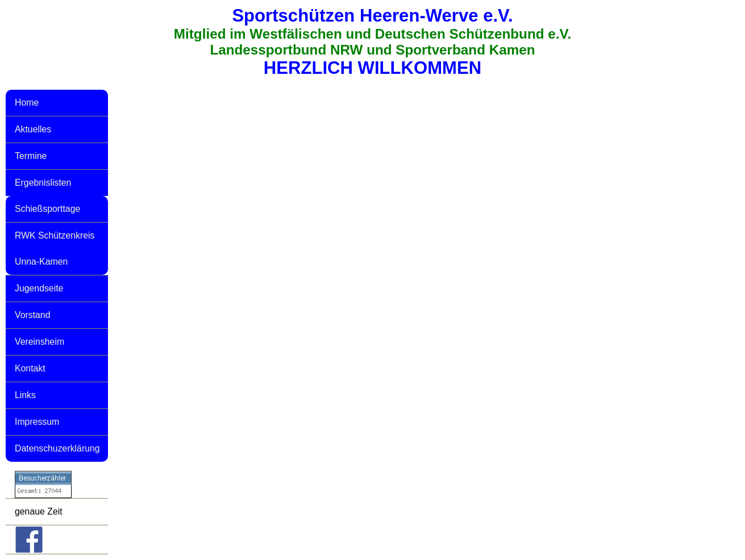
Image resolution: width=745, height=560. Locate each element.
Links (25, 395)
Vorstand (32, 315)
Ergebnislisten (43, 183)
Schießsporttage (47, 209)
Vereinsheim (39, 342)
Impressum (37, 422)
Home (27, 103)
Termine (31, 156)
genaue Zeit (39, 511)
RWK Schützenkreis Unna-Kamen (55, 248)
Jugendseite (39, 288)
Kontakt (30, 368)
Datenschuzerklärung (57, 448)
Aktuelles (33, 129)
